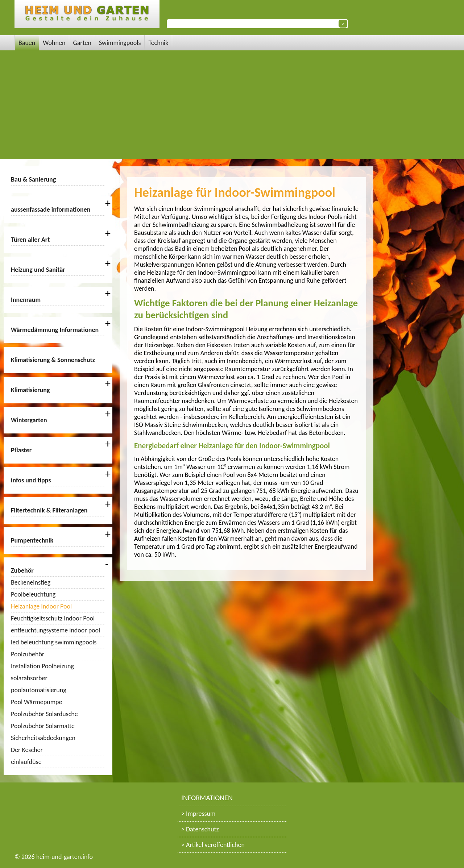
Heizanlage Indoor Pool (41, 606)
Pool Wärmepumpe (36, 702)
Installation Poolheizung (42, 666)
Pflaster (21, 450)
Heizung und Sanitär (38, 270)
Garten (82, 43)
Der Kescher (27, 750)
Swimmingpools (120, 43)
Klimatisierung (30, 390)
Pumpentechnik (32, 540)
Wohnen (54, 43)
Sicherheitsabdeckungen (43, 738)
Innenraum (26, 300)
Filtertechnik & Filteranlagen (49, 510)
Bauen (27, 43)
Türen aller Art (30, 240)
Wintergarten (29, 420)
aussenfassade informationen (51, 209)
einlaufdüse (26, 762)
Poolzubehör (28, 654)
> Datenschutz (200, 829)
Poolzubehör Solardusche (44, 714)
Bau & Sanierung (33, 179)
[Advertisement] (232, 105)
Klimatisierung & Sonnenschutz (53, 360)
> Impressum (198, 814)
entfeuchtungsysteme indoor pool (55, 630)
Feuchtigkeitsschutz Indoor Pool (53, 618)
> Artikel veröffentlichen (213, 845)
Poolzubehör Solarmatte (43, 726)
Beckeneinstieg (31, 582)
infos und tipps (31, 480)
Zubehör (22, 570)
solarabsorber (29, 678)
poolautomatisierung (39, 690)
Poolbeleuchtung (33, 594)
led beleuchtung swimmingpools (54, 642)
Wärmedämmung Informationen (55, 330)
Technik (158, 43)
